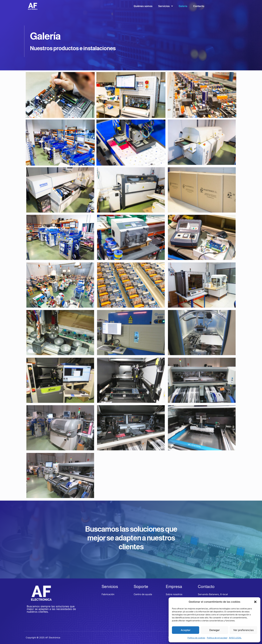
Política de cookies (196, 638)
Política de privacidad (217, 638)
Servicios (166, 6)
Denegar (215, 630)
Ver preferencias (243, 630)
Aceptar (186, 630)
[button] (255, 602)
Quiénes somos (143, 6)
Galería (183, 6)
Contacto (199, 6)
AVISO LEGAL (235, 638)
